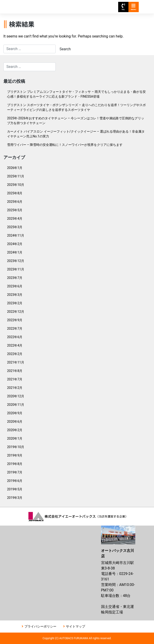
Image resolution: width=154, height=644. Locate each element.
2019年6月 (15, 481)
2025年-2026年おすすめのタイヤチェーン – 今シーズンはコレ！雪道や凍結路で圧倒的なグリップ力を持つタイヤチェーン (76, 121)
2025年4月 (15, 219)
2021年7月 (15, 379)
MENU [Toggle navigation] (133, 7)
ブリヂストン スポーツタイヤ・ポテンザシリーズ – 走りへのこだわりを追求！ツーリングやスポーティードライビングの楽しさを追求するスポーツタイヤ (76, 107)
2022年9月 (15, 320)
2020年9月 (15, 413)
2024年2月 (15, 244)
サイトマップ (76, 626)
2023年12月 (16, 261)
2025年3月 (15, 227)
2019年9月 (15, 455)
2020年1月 (15, 438)
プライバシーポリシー (40, 626)
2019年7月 (15, 472)
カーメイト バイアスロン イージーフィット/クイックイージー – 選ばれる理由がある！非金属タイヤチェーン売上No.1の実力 (76, 134)
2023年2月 (15, 303)
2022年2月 (15, 354)
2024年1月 (15, 252)
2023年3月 (15, 295)
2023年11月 (16, 269)
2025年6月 (15, 202)
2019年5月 (15, 489)
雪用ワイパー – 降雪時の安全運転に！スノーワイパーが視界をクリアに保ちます (65, 145)
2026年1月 (15, 168)
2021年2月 (15, 388)
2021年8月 (15, 371)
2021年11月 (16, 362)
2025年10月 (16, 185)
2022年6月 (15, 337)
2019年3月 (15, 498)
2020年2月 (15, 430)
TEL (123, 7)
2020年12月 (16, 396)
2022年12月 (16, 312)
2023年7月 (15, 278)
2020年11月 (16, 405)
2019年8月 (15, 464)
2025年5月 (15, 210)
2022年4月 (15, 345)
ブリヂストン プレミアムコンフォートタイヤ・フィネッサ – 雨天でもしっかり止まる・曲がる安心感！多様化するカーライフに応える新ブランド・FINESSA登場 (76, 94)
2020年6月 (15, 422)
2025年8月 (15, 193)
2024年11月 (16, 235)
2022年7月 (15, 329)
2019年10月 (16, 447)
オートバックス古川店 (40, 5)
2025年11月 (16, 176)
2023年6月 (15, 286)
